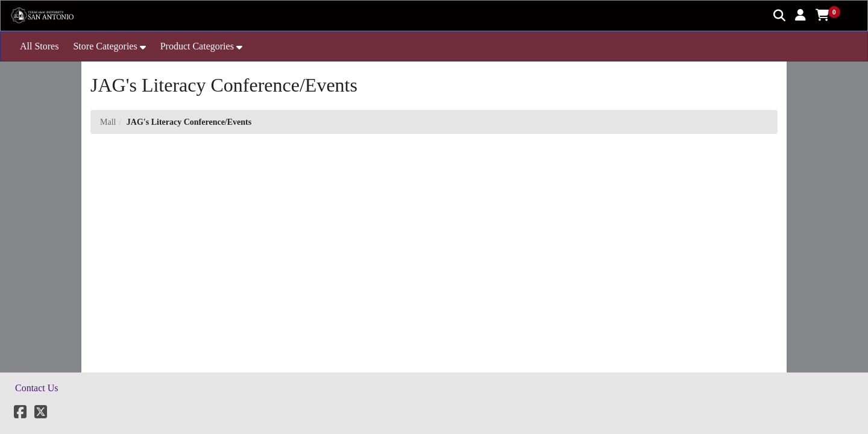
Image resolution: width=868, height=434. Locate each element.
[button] (800, 15)
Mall (108, 122)
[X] (41, 414)
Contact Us (37, 388)
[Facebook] (20, 414)
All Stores (39, 46)
